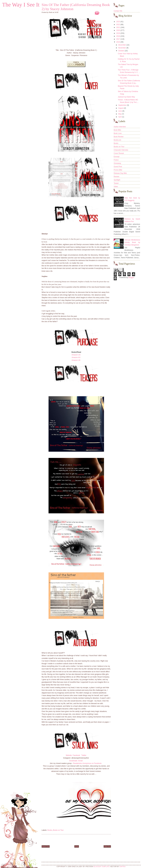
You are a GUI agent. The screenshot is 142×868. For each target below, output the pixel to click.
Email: (81, 761)
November (122, 48)
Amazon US (76, 355)
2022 (118, 25)
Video (116, 187)
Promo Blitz (118, 170)
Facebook (76, 755)
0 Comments (102, 13)
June (120, 111)
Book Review (119, 137)
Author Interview (120, 127)
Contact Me (118, 11)
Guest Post (118, 167)
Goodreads (73, 761)
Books (50, 830)
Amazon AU (76, 357)
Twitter (84, 755)
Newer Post (46, 846)
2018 (118, 36)
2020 (118, 30)
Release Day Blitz (120, 173)
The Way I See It (21, 5)
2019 (118, 33)
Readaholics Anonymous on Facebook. (88, 763)
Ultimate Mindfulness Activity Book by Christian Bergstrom (132, 242)
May (120, 114)
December (122, 45)
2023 (118, 22)
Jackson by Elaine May (126, 97)
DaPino (123, 867)
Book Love (118, 133)
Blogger (131, 277)
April (120, 117)
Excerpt (117, 157)
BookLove (117, 140)
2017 (118, 39)
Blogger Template (102, 867)
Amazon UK (76, 360)
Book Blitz (117, 130)
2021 (118, 27)
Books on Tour (58, 830)
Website (69, 755)
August (121, 108)
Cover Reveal (119, 153)
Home (77, 846)
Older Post (107, 846)
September (122, 105)
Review (116, 177)
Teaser (116, 183)
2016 (118, 42)
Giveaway (117, 163)
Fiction (116, 160)
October (121, 51)
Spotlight (117, 180)
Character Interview (121, 150)
